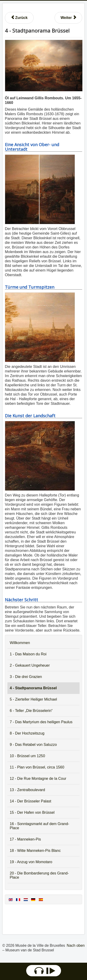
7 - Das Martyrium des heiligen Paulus (41, 722)
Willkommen (20, 643)
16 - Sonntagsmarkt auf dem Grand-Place (39, 826)
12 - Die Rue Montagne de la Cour (38, 779)
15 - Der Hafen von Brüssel (32, 812)
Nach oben (76, 945)
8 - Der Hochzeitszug (27, 733)
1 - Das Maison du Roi (28, 654)
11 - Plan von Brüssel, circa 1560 (37, 767)
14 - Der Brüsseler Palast (31, 801)
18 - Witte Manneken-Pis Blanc (35, 851)
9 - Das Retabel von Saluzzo (33, 745)
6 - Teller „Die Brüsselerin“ (31, 711)
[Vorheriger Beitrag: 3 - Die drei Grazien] (19, 18)
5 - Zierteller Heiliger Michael (33, 699)
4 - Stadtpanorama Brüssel (33, 688)
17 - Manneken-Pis (25, 839)
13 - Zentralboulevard (27, 790)
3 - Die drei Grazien (26, 677)
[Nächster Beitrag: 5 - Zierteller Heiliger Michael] (68, 18)
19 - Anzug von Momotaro (31, 862)
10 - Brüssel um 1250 (27, 756)
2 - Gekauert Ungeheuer (30, 665)
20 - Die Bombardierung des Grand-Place (39, 875)
